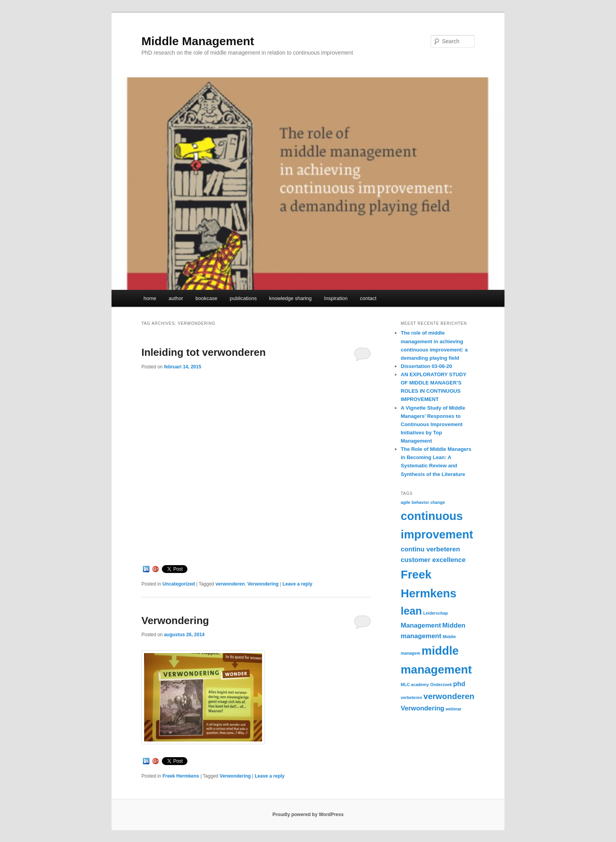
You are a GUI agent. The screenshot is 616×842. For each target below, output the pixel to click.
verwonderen (230, 584)
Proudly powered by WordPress (308, 815)
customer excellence (433, 560)
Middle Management (198, 41)
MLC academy (415, 685)
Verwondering (263, 584)
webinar (453, 709)
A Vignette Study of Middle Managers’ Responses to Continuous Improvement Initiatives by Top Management (433, 425)
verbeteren (412, 697)
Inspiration (336, 298)
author (176, 298)
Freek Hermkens (181, 776)
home (150, 298)
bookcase (207, 298)
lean (411, 611)
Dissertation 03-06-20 (426, 366)
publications (243, 298)
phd (459, 684)
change (437, 502)
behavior (420, 502)
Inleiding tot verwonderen (203, 352)
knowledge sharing (290, 298)
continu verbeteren (430, 549)
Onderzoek (441, 685)
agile (405, 502)
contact (368, 298)
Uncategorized (179, 584)
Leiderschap (435, 613)
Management (421, 625)
